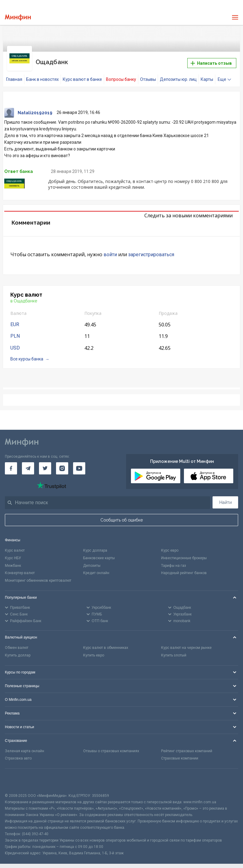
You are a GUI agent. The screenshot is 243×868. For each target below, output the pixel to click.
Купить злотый (174, 650)
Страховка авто (18, 753)
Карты (207, 74)
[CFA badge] (18, 775)
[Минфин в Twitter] (45, 463)
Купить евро (94, 650)
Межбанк (13, 560)
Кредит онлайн (96, 568)
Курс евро (170, 545)
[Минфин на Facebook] (11, 463)
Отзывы (148, 74)
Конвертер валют (20, 568)
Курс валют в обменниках (106, 642)
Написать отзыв (211, 60)
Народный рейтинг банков (184, 568)
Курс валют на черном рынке (186, 642)
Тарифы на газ (174, 560)
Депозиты (92, 560)
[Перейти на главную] (18, 17)
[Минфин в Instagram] (62, 463)
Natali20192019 (35, 107)
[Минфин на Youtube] (79, 463)
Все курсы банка (27, 354)
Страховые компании (180, 753)
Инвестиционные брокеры (184, 553)
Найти (225, 497)
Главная (14, 74)
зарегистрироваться (151, 249)
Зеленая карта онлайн (25, 746)
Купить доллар (18, 650)
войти (110, 249)
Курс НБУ (13, 553)
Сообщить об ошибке (122, 515)
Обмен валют (17, 642)
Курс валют (15, 545)
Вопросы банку (121, 74)
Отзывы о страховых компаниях (111, 746)
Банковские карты (99, 553)
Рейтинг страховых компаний (187, 746)
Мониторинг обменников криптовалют (38, 575)
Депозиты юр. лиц (178, 74)
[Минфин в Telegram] (28, 463)
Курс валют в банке (82, 74)
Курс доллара (95, 545)
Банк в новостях (42, 74)
